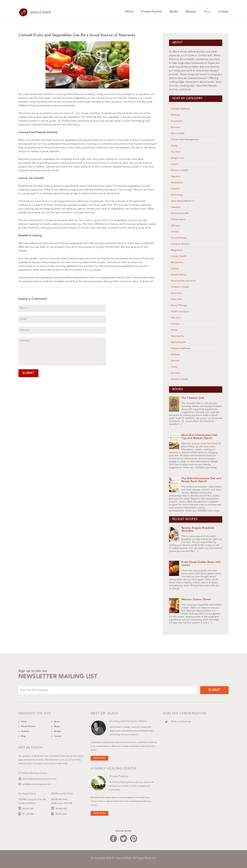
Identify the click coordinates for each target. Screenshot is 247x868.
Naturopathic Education (183, 281)
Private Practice (152, 12)
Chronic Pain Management (185, 140)
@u (176, 722)
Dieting (175, 269)
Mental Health (178, 342)
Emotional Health (180, 213)
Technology (177, 195)
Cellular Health (179, 256)
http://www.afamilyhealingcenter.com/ (40, 779)
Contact (223, 12)
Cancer (175, 164)
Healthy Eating (179, 275)
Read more (99, 758)
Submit (28, 373)
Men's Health (178, 133)
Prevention (177, 121)
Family (174, 146)
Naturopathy (177, 336)
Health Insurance (180, 312)
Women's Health (180, 170)
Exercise (175, 127)
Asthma (175, 232)
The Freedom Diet (193, 398)
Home (24, 722)
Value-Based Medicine (182, 201)
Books (174, 12)
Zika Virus (176, 318)
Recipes (191, 12)
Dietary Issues (178, 219)
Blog (207, 12)
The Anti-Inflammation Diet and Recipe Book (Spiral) (201, 480)
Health (174, 330)
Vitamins (175, 189)
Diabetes (176, 207)
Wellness (175, 115)
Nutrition (176, 152)
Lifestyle (175, 324)
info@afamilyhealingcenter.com (37, 784)
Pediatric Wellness (180, 109)
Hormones (176, 293)
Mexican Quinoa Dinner (196, 599)
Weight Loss (177, 158)
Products (25, 731)
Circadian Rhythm (180, 244)
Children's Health (180, 287)
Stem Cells (177, 299)
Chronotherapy (179, 238)
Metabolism (177, 262)
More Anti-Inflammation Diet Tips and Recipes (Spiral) (199, 437)
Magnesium (177, 250)
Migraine (175, 176)
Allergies (176, 226)
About (129, 12)
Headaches (177, 183)
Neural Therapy (179, 305)
